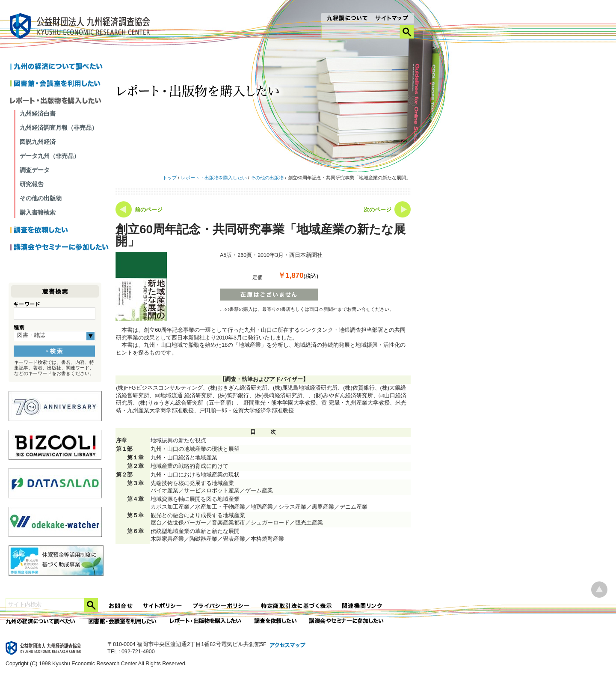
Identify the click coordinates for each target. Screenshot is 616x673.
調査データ (35, 170)
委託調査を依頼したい (276, 621)
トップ (170, 178)
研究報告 (32, 184)
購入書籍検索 (38, 212)
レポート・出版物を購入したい (214, 178)
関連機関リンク (362, 606)
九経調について (347, 19)
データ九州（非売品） (50, 156)
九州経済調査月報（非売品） (59, 128)
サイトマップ (392, 19)
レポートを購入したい (60, 101)
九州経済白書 (38, 113)
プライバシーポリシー (222, 606)
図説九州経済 (38, 142)
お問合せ (121, 606)
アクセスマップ (288, 646)
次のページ (378, 210)
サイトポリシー (163, 606)
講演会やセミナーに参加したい (60, 248)
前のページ (149, 210)
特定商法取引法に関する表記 (296, 606)
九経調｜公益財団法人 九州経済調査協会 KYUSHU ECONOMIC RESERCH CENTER (82, 27)
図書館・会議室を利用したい (60, 84)
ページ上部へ (599, 590)
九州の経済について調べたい (60, 67)
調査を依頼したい (60, 231)
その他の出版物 (267, 178)
